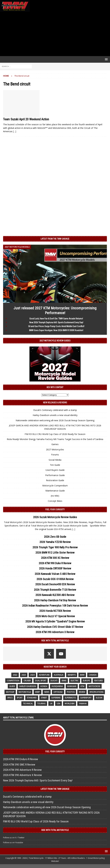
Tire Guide (55, 465)
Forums (55, 455)
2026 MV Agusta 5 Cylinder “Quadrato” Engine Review (55, 621)
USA (58, 704)
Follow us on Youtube (13, 842)
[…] (15, 131)
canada (93, 675)
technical (28, 704)
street (44, 698)
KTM (82, 686)
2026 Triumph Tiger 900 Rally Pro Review (55, 547)
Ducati (54, 681)
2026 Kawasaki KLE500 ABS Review (55, 595)
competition (13, 681)
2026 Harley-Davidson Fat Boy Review (55, 600)
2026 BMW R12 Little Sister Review (55, 553)
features (98, 681)
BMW (82, 675)
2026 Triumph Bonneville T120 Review (55, 590)
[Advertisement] (55, 34)
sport (20, 698)
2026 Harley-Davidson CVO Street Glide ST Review (55, 627)
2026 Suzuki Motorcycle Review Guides (55, 517)
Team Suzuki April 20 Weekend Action (26, 119)
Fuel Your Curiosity (55, 509)
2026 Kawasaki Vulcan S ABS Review (55, 574)
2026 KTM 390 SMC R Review (19, 765)
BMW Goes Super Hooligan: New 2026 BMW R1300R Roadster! (56, 330)
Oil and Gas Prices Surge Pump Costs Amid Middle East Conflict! (56, 326)
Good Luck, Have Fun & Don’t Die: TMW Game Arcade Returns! (56, 319)
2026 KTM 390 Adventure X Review (55, 632)
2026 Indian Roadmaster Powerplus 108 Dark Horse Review (55, 606)
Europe (86, 681)
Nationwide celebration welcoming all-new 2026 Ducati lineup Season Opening (55, 420)
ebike (64, 681)
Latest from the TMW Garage (55, 239)
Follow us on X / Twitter (14, 837)
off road (58, 692)
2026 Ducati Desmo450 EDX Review (55, 584)
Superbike (56, 698)
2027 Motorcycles (55, 449)
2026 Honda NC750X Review (55, 611)
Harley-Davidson (28, 686)
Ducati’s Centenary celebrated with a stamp (55, 410)
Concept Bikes (55, 501)
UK (51, 704)
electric (75, 681)
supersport (86, 698)
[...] (74, 529)
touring (41, 704)
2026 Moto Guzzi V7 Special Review (55, 616)
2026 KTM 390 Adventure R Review (22, 770)
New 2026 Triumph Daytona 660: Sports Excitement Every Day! (56, 322)
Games (55, 444)
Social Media (55, 460)
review (82, 692)
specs (10, 698)
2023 (24, 675)
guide (12, 686)
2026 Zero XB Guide (55, 537)
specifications (96, 692)
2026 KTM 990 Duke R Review (55, 563)
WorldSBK (70, 704)
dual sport (41, 681)
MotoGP (10, 692)
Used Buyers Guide (55, 470)
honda (44, 686)
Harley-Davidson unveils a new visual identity (55, 415)
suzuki (99, 698)
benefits (72, 675)
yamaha (83, 704)
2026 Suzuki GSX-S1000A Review (55, 579)
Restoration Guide (55, 480)
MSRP (37, 692)
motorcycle (25, 692)
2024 (32, 675)
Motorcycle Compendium (55, 486)
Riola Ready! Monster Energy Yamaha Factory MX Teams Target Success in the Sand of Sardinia (55, 439)
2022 (15, 675)
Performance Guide (55, 475)
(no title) (55, 496)
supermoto (70, 698)
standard (32, 698)
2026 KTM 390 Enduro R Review (21, 759)
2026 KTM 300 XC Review (55, 558)
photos (71, 692)
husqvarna (57, 686)
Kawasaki (72, 686)
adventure (44, 675)
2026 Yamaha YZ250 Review (55, 542)
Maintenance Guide (55, 491)
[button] (106, 59)
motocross (94, 686)
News (47, 692)
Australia (59, 675)
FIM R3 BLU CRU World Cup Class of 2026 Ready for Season (55, 434)
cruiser (27, 681)
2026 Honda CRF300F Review (55, 568)
